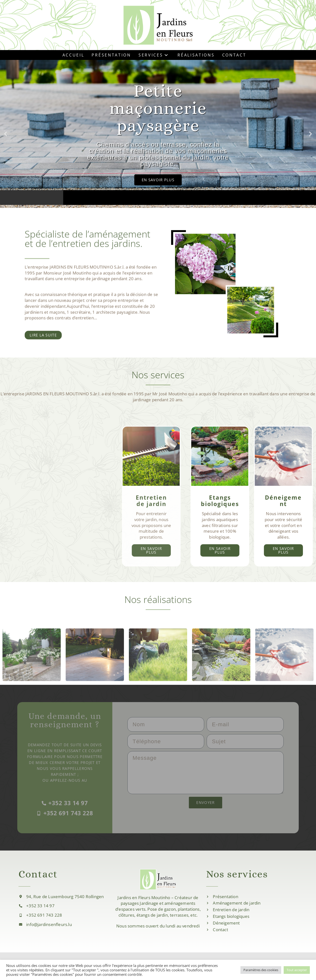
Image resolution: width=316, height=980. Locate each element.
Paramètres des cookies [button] (261, 970)
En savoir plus (273, 550)
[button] (6, 134)
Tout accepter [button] (297, 970)
